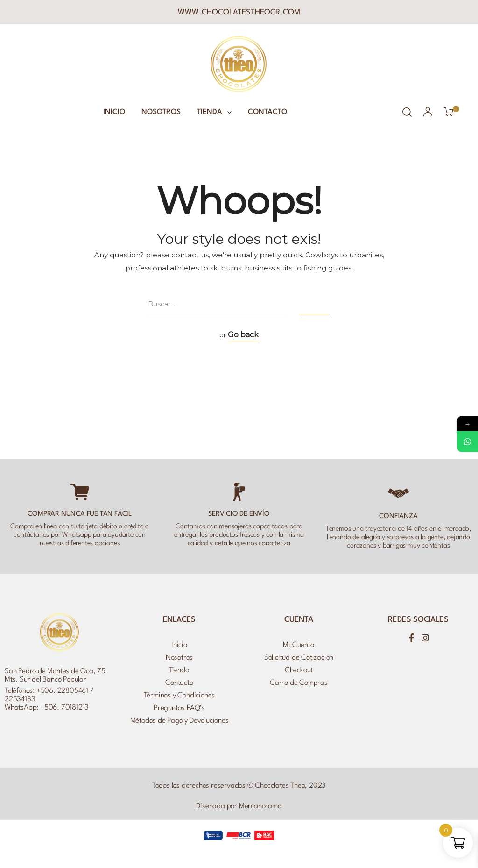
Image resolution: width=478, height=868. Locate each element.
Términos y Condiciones (179, 696)
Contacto (267, 112)
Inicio (114, 112)
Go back (243, 335)
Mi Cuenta (299, 645)
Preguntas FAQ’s (179, 708)
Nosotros (161, 112)
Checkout (299, 670)
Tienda (214, 112)
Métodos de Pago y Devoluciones (179, 721)
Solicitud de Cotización (299, 658)
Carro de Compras (299, 683)
